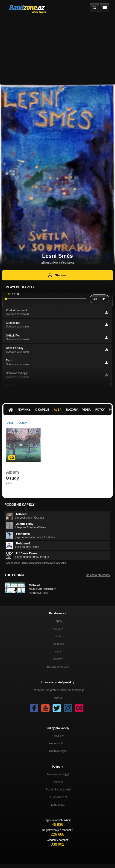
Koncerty (58, 629)
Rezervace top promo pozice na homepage (58, 690)
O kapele (42, 410)
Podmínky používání (58, 790)
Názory (72, 410)
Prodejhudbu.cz (58, 743)
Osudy (23, 423)
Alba (57, 410)
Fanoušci (58, 644)
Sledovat (57, 275)
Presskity (58, 736)
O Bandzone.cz (58, 797)
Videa (87, 410)
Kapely (58, 621)
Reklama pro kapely (98, 575)
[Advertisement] (57, 50)
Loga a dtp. (58, 805)
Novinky (24, 410)
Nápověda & (58, 774)
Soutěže (58, 659)
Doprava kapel (58, 751)
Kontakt (58, 782)
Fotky (100, 410)
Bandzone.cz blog (58, 667)
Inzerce (58, 698)
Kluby (58, 652)
